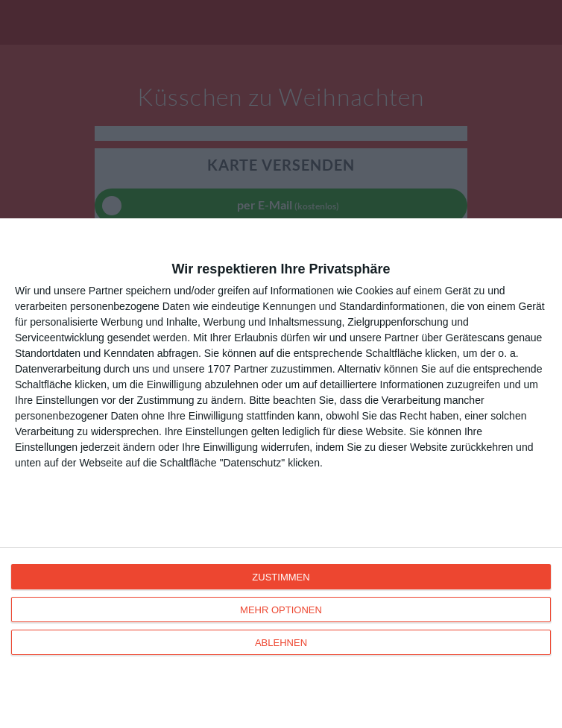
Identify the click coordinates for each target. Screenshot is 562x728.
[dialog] (281, 473)
